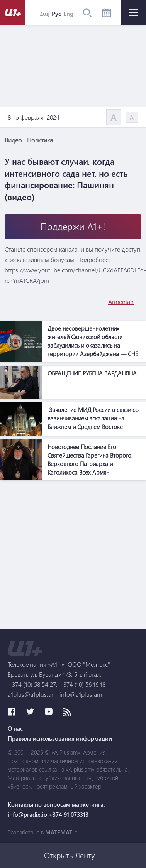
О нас (15, 728)
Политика (40, 140)
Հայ (45, 14)
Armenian (121, 301)
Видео (13, 140)
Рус (56, 14)
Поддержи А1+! (73, 226)
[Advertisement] (72, 556)
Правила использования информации (60, 738)
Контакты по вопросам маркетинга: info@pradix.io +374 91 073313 (56, 809)
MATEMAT (59, 832)
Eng (68, 14)
